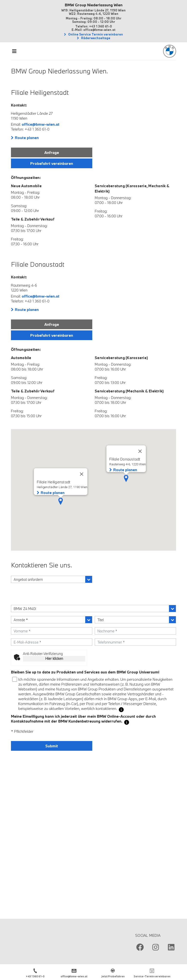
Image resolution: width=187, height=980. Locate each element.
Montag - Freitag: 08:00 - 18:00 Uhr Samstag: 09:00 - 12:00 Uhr (94, 20)
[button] (126, 478)
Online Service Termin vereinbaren (95, 34)
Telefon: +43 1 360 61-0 (94, 26)
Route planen (27, 138)
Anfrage (52, 152)
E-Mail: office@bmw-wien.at (93, 30)
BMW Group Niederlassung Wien (94, 5)
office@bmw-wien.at (41, 124)
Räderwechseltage (95, 38)
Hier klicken (54, 658)
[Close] (140, 451)
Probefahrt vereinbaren (52, 163)
